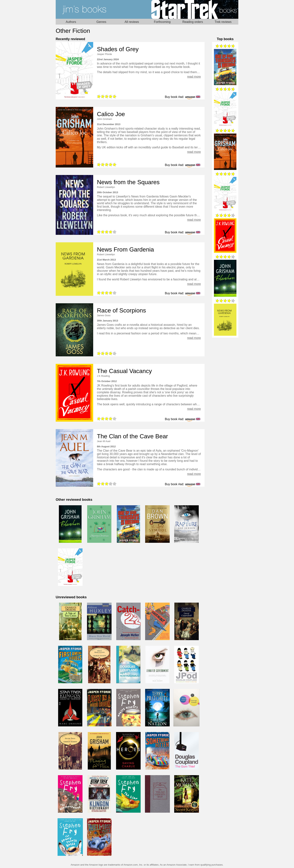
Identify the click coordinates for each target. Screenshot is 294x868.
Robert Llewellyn (106, 187)
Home (101, 9)
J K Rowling (103, 376)
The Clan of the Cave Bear (132, 436)
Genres (101, 22)
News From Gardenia (125, 249)
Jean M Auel (104, 441)
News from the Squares (128, 182)
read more (194, 77)
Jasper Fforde (104, 54)
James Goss (104, 315)
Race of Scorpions (121, 310)
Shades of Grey (118, 49)
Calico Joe (111, 114)
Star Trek (193, 9)
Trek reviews (223, 22)
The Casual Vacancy (124, 371)
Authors (71, 22)
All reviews (132, 22)
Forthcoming (162, 22)
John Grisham (105, 119)
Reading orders (193, 22)
